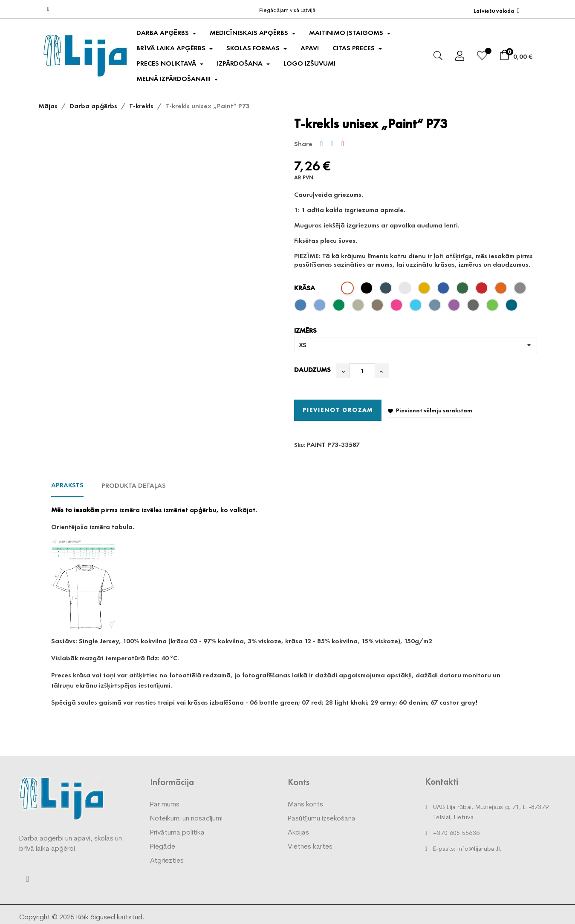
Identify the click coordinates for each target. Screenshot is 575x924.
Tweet (332, 144)
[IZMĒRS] (416, 345)
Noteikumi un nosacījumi (186, 819)
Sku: (300, 445)
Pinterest (343, 144)
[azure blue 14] (302, 307)
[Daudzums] (362, 371)
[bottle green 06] (464, 290)
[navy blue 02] (387, 290)
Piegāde (163, 847)
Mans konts (305, 805)
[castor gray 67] (474, 307)
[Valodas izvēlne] (497, 11)
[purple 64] (455, 307)
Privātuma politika (177, 833)
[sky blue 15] (321, 307)
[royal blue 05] (444, 290)
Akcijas (298, 833)
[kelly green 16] (340, 307)
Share (322, 144)
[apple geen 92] (493, 307)
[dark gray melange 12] (521, 290)
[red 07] (483, 290)
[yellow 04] (425, 290)
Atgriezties (167, 861)
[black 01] (368, 290)
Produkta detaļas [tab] (134, 485)
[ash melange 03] (406, 290)
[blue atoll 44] (417, 307)
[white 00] (348, 290)
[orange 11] (502, 290)
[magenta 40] (397, 307)
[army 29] (378, 307)
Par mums (165, 805)
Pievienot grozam (338, 410)
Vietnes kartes (310, 847)
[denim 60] (436, 307)
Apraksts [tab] (67, 485)
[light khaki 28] (359, 307)
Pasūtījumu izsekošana (322, 819)
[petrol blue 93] (513, 307)
